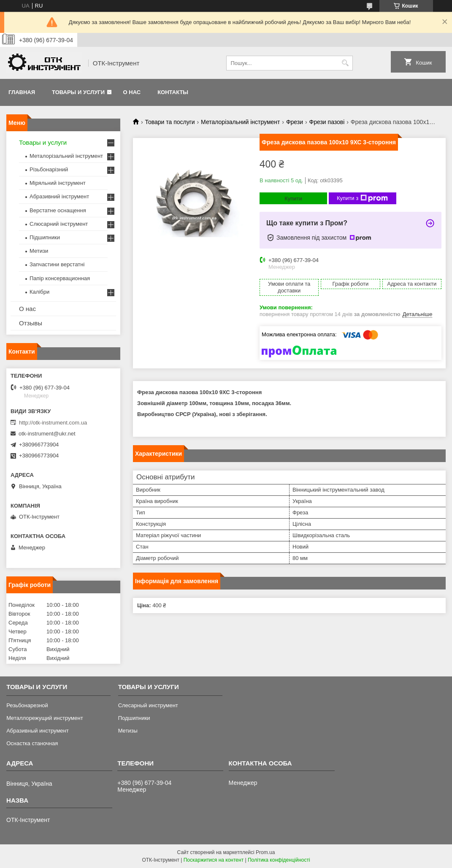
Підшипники (45, 237)
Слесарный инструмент (148, 705)
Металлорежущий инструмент (45, 718)
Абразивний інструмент (59, 196)
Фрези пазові (327, 122)
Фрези (295, 122)
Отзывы (31, 323)
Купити (293, 199)
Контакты (173, 92)
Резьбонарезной (27, 705)
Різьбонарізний (49, 169)
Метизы (128, 731)
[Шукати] (345, 63)
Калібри (39, 292)
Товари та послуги (170, 122)
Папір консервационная (60, 278)
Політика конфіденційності (279, 860)
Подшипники (134, 718)
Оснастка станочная (32, 743)
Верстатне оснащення (58, 210)
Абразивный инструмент (38, 731)
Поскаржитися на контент (214, 860)
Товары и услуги (78, 92)
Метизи (39, 251)
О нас (132, 92)
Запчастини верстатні (57, 264)
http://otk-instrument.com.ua (53, 423)
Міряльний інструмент (58, 183)
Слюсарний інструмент (59, 224)
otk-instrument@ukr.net (47, 434)
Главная (22, 92)
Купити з (362, 198)
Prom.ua (265, 852)
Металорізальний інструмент (240, 122)
